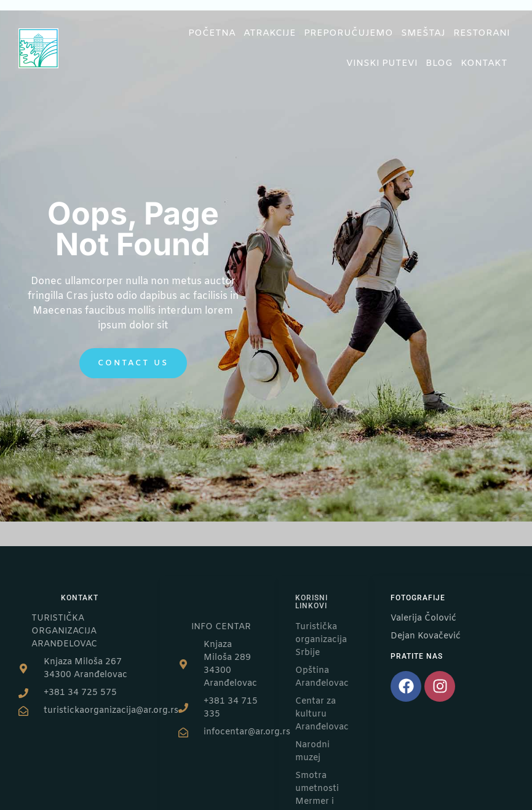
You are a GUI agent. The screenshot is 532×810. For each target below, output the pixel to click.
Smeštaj (423, 33)
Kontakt (487, 63)
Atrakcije (270, 33)
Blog (439, 63)
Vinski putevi (382, 63)
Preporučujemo (348, 33)
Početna (212, 33)
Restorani (482, 33)
